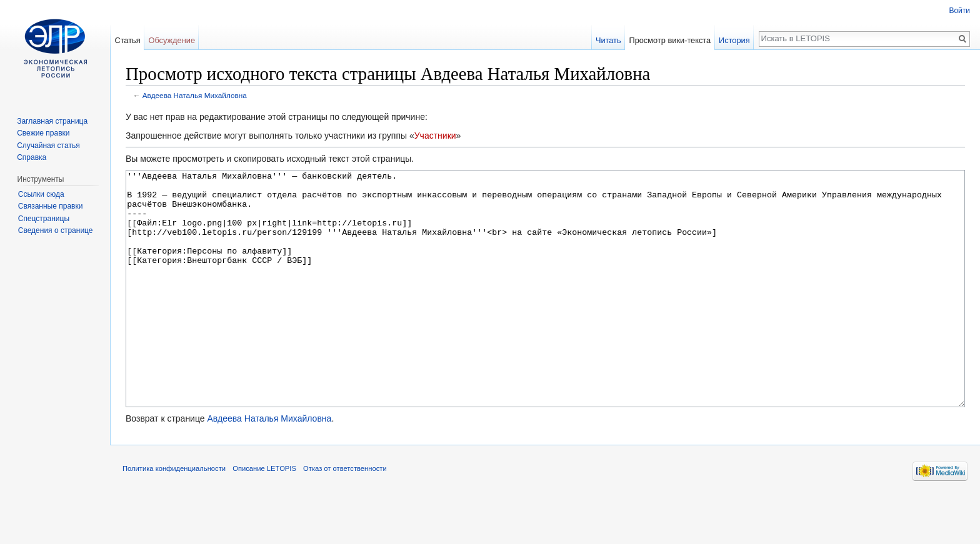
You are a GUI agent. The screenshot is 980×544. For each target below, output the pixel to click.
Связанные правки (51, 206)
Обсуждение (172, 40)
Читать (608, 40)
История (734, 40)
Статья (127, 40)
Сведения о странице (56, 230)
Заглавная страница (52, 121)
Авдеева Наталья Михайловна (195, 95)
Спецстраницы (44, 219)
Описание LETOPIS (264, 515)
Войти (959, 11)
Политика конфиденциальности (174, 515)
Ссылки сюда (41, 194)
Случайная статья (48, 146)
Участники (435, 136)
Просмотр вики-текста (670, 40)
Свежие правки (43, 133)
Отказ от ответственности (345, 515)
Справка (32, 157)
